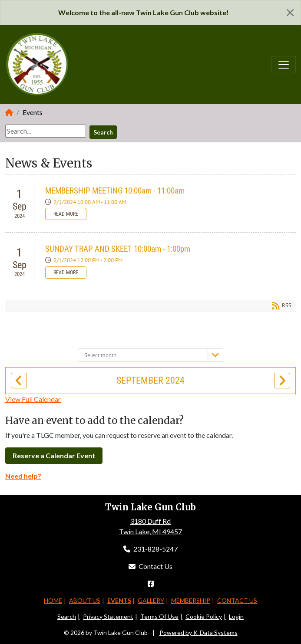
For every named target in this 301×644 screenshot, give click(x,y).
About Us (85, 600)
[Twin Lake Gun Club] (38, 64)
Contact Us (150, 566)
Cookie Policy (204, 616)
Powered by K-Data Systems (198, 632)
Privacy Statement (108, 616)
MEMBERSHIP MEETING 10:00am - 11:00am (115, 191)
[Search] (46, 131)
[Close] (290, 13)
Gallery (151, 600)
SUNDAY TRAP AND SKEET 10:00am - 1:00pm (118, 249)
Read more (66, 214)
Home (53, 600)
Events (119, 600)
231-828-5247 (150, 549)
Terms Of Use (159, 616)
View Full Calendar (33, 399)
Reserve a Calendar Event (54, 455)
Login (236, 616)
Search (103, 132)
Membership (191, 600)
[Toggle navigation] (284, 65)
